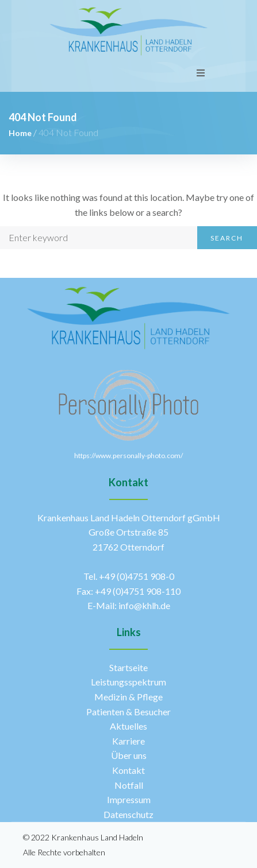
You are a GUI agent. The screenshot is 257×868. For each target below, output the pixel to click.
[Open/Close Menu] (201, 73)
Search (227, 238)
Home (20, 133)
